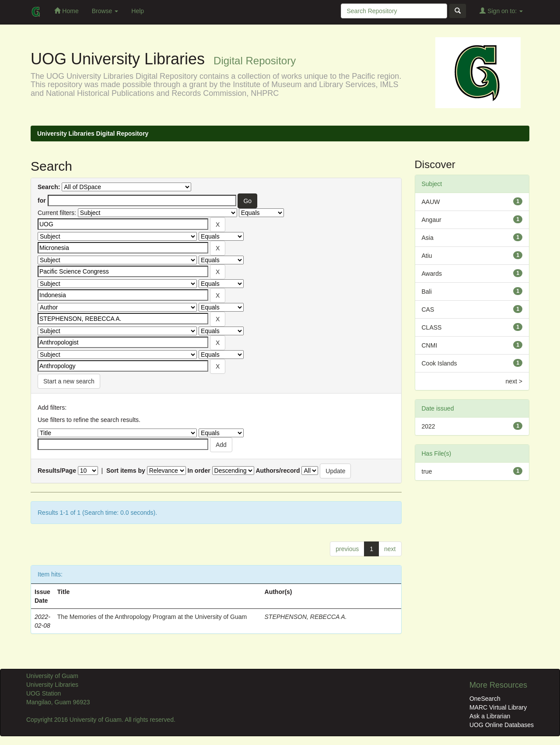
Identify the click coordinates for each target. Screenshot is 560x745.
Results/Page (57, 471)
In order (199, 471)
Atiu (427, 256)
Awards (432, 274)
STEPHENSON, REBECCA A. (306, 617)
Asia (428, 238)
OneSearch (485, 699)
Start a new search (69, 381)
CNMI (430, 345)
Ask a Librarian (490, 716)
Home (66, 11)
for (42, 200)
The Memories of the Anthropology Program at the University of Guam (152, 617)
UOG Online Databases (502, 725)
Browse (105, 11)
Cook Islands (439, 363)
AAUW (431, 202)
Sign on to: (501, 11)
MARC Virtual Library (498, 707)
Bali (427, 292)
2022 (429, 426)
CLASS (432, 327)
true (427, 471)
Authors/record (278, 471)
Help (138, 11)
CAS (428, 309)
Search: (49, 187)
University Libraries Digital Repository (93, 134)
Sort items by (126, 471)
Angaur (432, 220)
